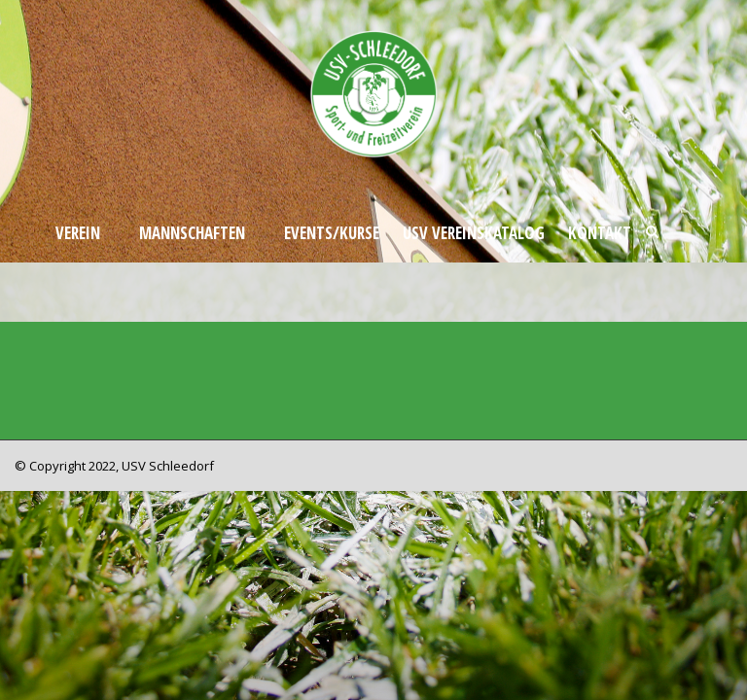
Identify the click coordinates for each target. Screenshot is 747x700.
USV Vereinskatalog (474, 233)
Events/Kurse (332, 233)
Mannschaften (192, 233)
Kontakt (600, 233)
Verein (78, 233)
